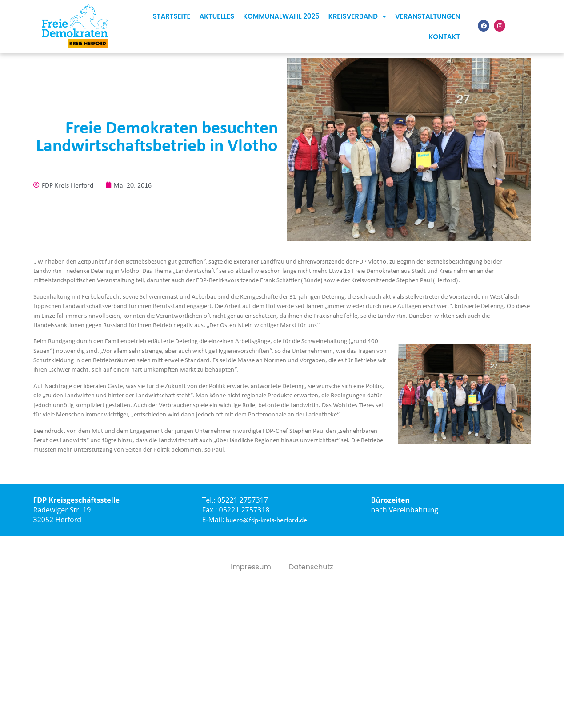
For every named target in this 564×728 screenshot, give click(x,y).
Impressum (251, 567)
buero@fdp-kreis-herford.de (266, 520)
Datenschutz (311, 567)
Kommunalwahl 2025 (281, 16)
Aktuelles (217, 16)
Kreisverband (357, 17)
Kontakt (444, 37)
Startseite (172, 16)
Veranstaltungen (428, 16)
